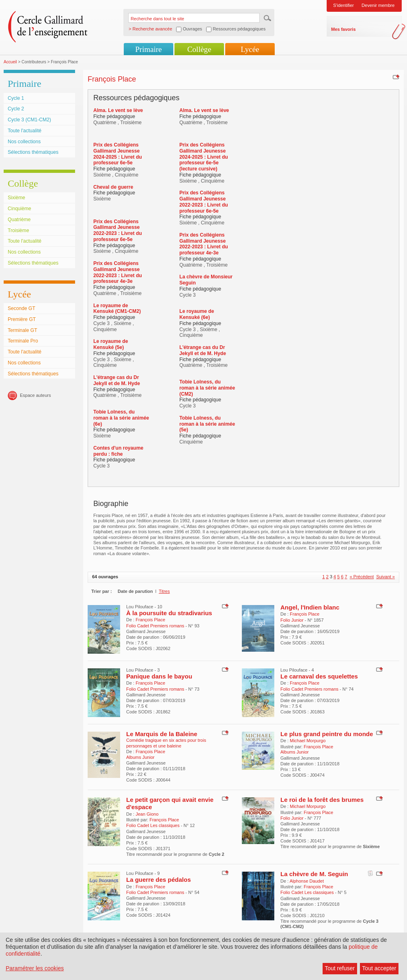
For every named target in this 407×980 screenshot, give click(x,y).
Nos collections (24, 142)
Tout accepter (379, 968)
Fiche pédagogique (114, 116)
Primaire (148, 49)
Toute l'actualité (25, 131)
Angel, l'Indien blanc (310, 607)
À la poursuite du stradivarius (169, 613)
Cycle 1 (16, 98)
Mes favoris (343, 29)
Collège (199, 49)
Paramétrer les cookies (35, 968)
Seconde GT (22, 308)
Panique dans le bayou (159, 676)
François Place (150, 620)
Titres (164, 591)
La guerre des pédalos (158, 880)
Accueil (10, 62)
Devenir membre (378, 5)
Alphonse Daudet (307, 881)
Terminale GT (23, 330)
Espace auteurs (35, 395)
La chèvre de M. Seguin (314, 874)
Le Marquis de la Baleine (162, 734)
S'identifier (343, 5)
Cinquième (19, 209)
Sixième (16, 198)
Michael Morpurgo (308, 741)
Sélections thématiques (33, 152)
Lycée (250, 49)
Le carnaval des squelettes (319, 676)
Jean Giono (147, 814)
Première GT (22, 319)
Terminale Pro (23, 341)
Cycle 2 (16, 109)
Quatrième (19, 220)
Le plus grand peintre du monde (327, 734)
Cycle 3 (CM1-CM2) (29, 120)
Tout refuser (340, 968)
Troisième (18, 230)
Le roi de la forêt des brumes (322, 800)
